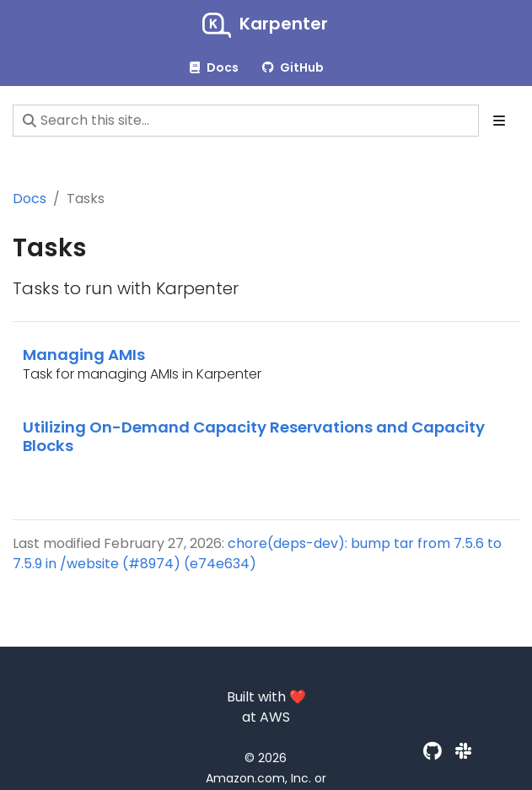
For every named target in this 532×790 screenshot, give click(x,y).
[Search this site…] (246, 121)
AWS (275, 717)
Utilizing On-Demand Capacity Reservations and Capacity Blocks (254, 436)
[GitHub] (433, 752)
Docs (30, 199)
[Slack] (464, 752)
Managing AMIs (84, 355)
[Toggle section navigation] (499, 121)
